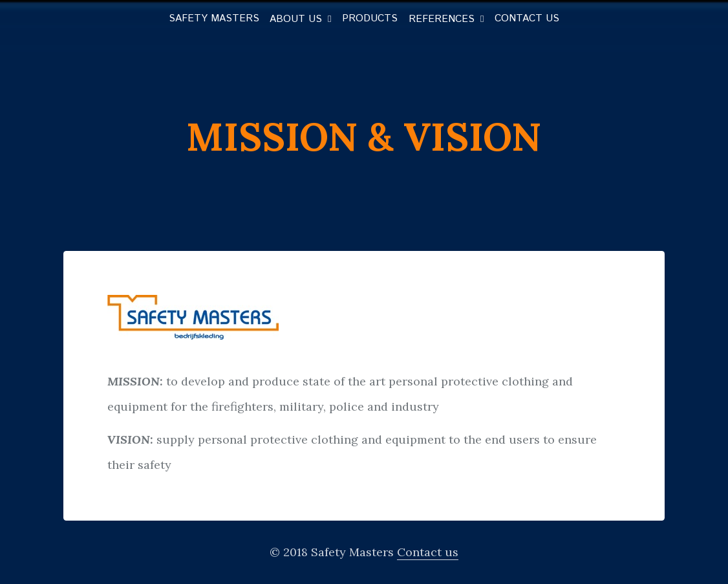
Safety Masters (214, 19)
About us (296, 19)
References (442, 19)
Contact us (527, 19)
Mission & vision (364, 136)
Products (370, 19)
